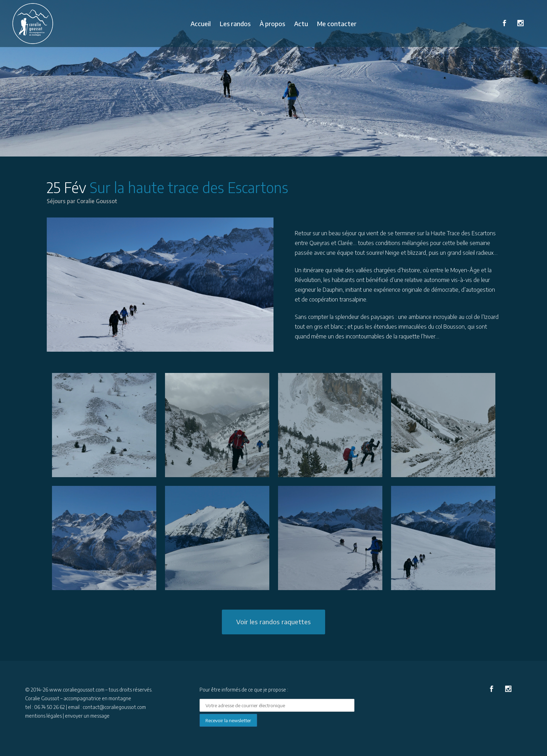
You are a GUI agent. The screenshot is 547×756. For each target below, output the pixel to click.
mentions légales (43, 716)
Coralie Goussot (98, 201)
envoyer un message (87, 716)
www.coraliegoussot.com (77, 690)
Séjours (56, 201)
